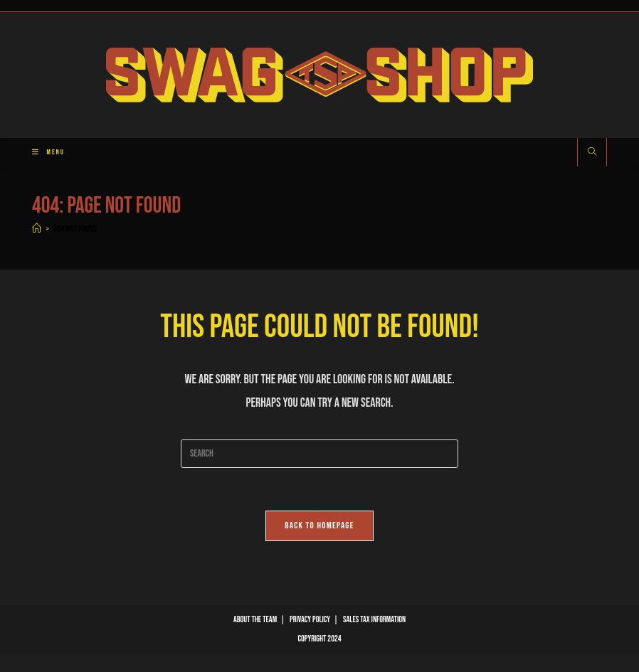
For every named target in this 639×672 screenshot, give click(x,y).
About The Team (255, 620)
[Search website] (592, 153)
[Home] (37, 229)
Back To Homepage (319, 526)
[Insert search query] (319, 454)
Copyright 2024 (319, 639)
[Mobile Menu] (43, 152)
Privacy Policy (310, 620)
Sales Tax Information (374, 620)
